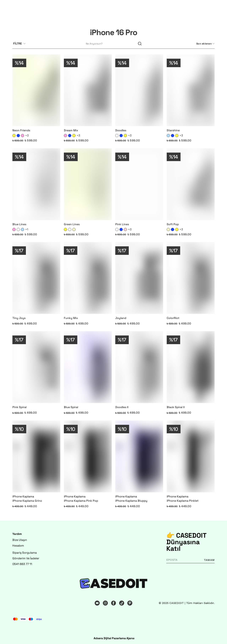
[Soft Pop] (191, 184)
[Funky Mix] (88, 278)
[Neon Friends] (36, 90)
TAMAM (209, 560)
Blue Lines (19, 224)
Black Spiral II (176, 407)
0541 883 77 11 (22, 564)
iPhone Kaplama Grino (27, 501)
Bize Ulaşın (20, 540)
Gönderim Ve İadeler (26, 558)
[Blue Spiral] (88, 367)
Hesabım (18, 546)
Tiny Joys (19, 318)
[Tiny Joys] (36, 278)
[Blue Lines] (36, 184)
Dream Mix (71, 130)
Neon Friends (21, 130)
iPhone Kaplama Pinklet (183, 501)
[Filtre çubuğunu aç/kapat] (21, 44)
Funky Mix (71, 318)
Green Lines (72, 224)
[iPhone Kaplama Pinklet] (191, 456)
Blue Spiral (71, 407)
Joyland (121, 318)
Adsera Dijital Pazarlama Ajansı (114, 638)
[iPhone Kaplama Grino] (36, 456)
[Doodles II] (139, 367)
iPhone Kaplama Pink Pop (81, 501)
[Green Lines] (88, 184)
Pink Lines (122, 224)
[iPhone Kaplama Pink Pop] (88, 456)
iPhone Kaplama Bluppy (131, 501)
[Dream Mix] (88, 90)
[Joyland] (139, 278)
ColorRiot (173, 318)
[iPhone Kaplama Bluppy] (139, 456)
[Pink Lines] (139, 184)
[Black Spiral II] (191, 367)
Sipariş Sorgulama (25, 553)
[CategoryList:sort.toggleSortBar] (205, 44)
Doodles (121, 130)
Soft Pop (173, 224)
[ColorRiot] (191, 278)
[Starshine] (191, 90)
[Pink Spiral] (36, 367)
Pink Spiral (20, 407)
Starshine (173, 130)
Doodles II (122, 407)
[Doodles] (139, 90)
